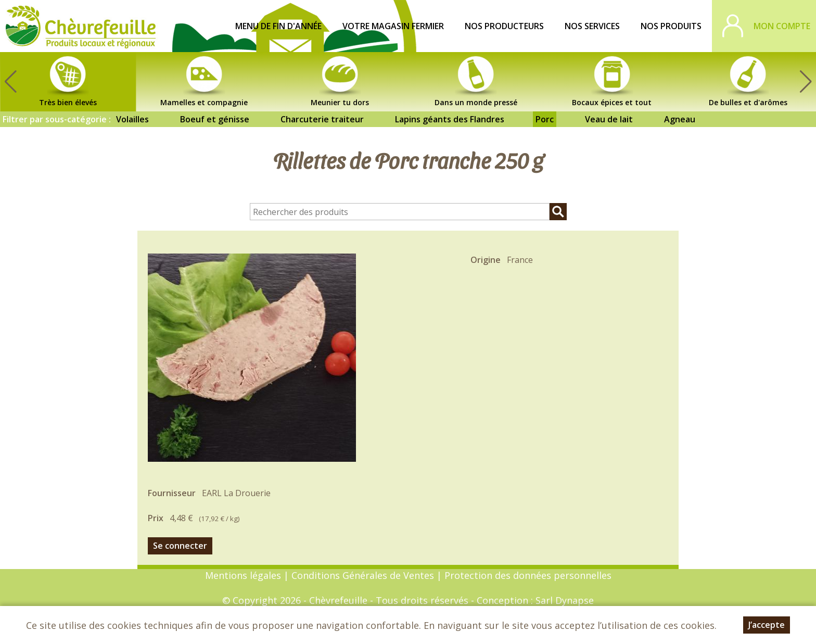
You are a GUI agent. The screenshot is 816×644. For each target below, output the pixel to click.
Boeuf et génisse (215, 119)
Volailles (132, 119)
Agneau (680, 119)
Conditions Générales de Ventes (364, 575)
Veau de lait (609, 119)
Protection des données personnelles (528, 575)
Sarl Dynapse (565, 600)
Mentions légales (243, 575)
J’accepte (767, 625)
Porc (545, 119)
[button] (806, 82)
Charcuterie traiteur (322, 119)
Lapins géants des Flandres (450, 119)
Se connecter (180, 546)
